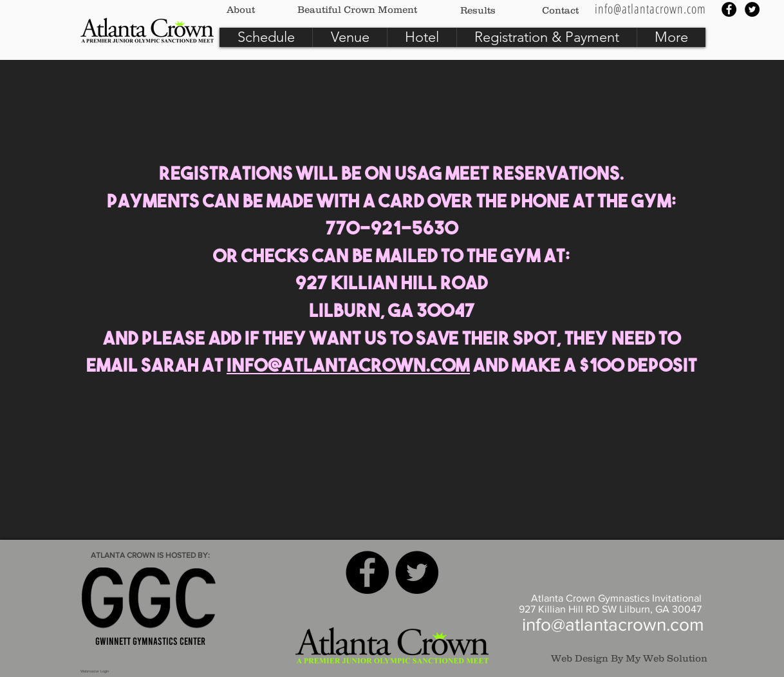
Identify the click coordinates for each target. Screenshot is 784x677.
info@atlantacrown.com (348, 367)
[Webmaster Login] (95, 671)
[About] (241, 9)
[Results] (478, 10)
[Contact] (560, 10)
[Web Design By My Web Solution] (622, 658)
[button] (671, 37)
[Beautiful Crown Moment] (357, 9)
